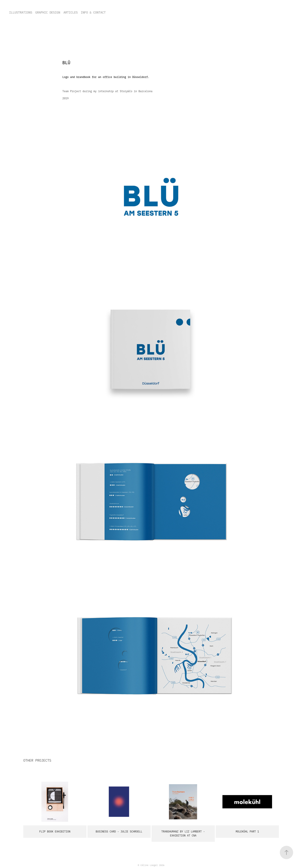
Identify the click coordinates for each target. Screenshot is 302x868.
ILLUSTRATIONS (21, 12)
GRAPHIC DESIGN (48, 12)
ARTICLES (71, 12)
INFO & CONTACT (93, 12)
